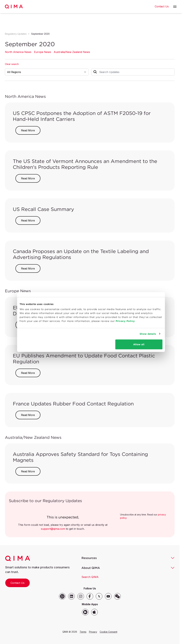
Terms (83, 632)
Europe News (43, 52)
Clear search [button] (12, 64)
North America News (18, 52)
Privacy (93, 632)
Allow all (139, 344)
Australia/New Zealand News (72, 52)
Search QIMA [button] (90, 577)
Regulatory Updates (16, 34)
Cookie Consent (108, 632)
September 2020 (40, 34)
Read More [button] (28, 130)
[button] (175, 7)
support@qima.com (53, 529)
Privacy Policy (125, 321)
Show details (148, 334)
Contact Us (17, 583)
